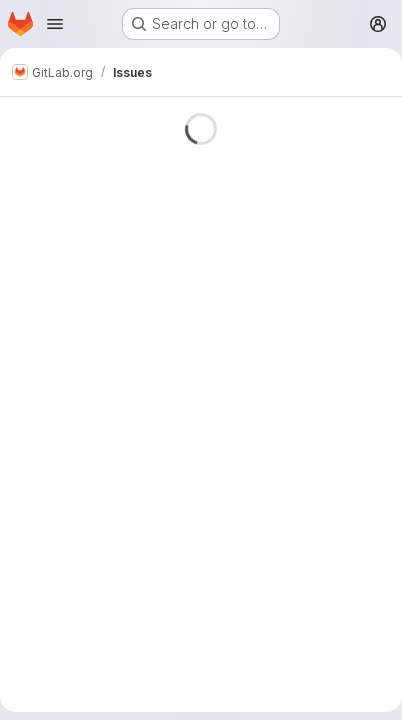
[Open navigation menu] (55, 24)
